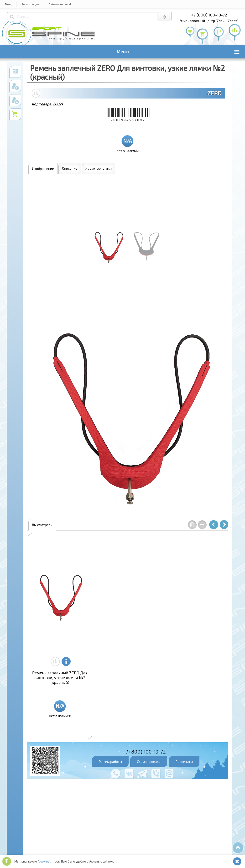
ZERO (214, 93)
